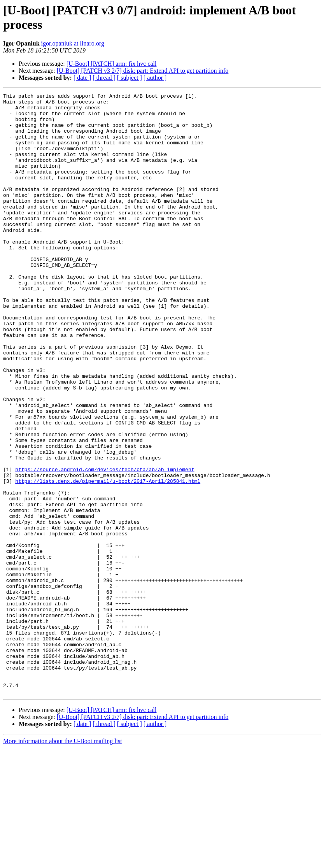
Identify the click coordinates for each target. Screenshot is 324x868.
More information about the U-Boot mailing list (63, 861)
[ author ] (155, 78)
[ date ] (82, 78)
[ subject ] (130, 78)
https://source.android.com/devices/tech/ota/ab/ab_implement (105, 545)
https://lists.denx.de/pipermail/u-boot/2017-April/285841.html (108, 559)
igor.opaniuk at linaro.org (73, 43)
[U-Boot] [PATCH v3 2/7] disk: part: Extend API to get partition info (143, 71)
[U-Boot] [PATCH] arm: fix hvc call (112, 64)
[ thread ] (104, 78)
